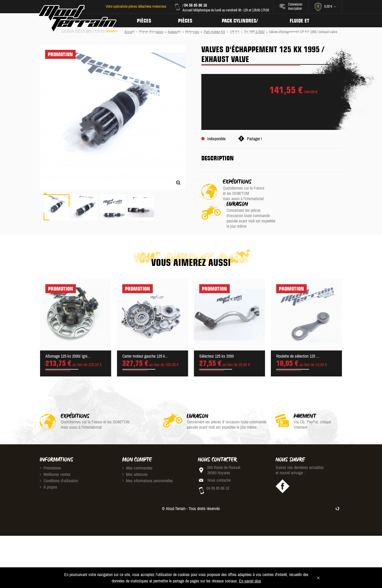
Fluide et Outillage (303, 20)
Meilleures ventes (55, 472)
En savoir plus (250, 581)
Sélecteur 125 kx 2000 (216, 353)
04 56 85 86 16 (195, 5)
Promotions (50, 465)
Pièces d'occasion (145, 20)
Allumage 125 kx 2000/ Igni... (68, 353)
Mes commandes (137, 465)
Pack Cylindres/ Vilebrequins (242, 20)
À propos (49, 484)
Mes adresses (135, 472)
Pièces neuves (186, 20)
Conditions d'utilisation (59, 478)
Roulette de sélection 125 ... (298, 353)
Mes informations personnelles (148, 478)
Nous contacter (219, 477)
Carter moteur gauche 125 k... (145, 353)
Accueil (129, 32)
